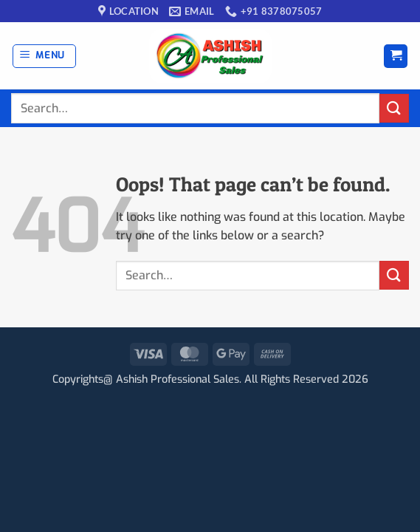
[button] (45, 56)
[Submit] (394, 108)
